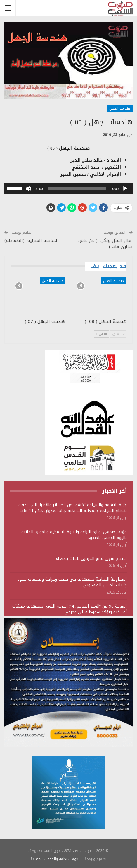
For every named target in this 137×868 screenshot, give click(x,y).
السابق (118, 334)
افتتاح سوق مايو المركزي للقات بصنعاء (91, 558)
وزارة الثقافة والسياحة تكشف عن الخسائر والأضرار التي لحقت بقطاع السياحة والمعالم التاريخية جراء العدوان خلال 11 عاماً (73, 508)
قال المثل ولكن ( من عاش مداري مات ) (105, 244)
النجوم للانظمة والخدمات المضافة (56, 859)
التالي (101, 334)
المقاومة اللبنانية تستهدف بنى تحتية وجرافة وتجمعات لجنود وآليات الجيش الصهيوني (72, 582)
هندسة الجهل (120, 108)
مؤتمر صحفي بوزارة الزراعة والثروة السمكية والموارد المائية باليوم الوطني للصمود (74, 535)
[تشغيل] (125, 189)
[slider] (77, 189)
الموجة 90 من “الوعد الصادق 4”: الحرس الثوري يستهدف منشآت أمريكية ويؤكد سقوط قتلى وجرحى (70, 609)
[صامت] (28, 189)
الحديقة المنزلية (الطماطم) (32, 240)
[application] (68, 189)
